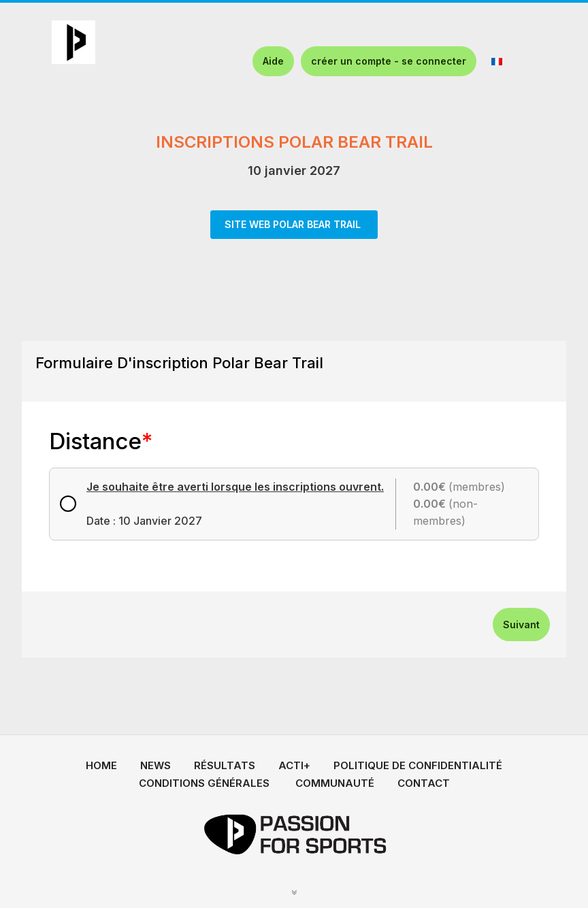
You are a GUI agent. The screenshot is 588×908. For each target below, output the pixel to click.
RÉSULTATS (225, 765)
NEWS (156, 765)
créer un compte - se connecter (389, 61)
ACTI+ (294, 765)
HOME (101, 765)
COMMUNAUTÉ (335, 783)
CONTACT (424, 783)
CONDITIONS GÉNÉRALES (204, 783)
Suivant (521, 625)
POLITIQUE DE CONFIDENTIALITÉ (418, 765)
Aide (273, 61)
